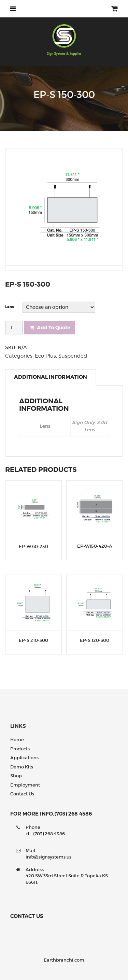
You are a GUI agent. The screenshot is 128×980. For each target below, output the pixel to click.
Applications (24, 758)
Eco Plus (45, 356)
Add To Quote (49, 328)
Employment (25, 785)
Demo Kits (22, 767)
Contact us (22, 794)
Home (17, 740)
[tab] (51, 377)
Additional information (51, 377)
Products (20, 749)
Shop (16, 776)
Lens (10, 307)
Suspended (73, 356)
